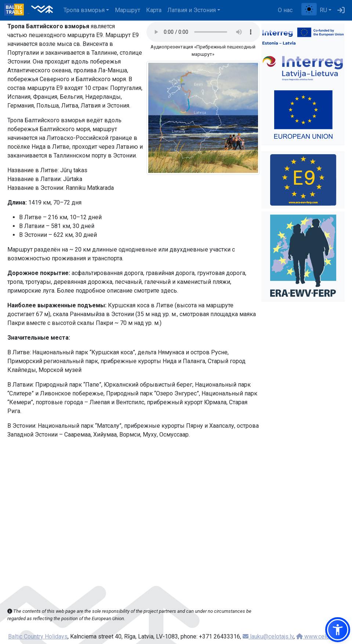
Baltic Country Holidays (38, 636)
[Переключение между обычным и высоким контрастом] (309, 9)
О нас (285, 10)
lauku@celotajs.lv (268, 636)
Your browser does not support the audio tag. (203, 32)
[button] (338, 630)
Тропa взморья (84, 10)
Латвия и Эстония (192, 10)
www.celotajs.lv (320, 636)
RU (323, 10)
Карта (154, 10)
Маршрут (128, 10)
